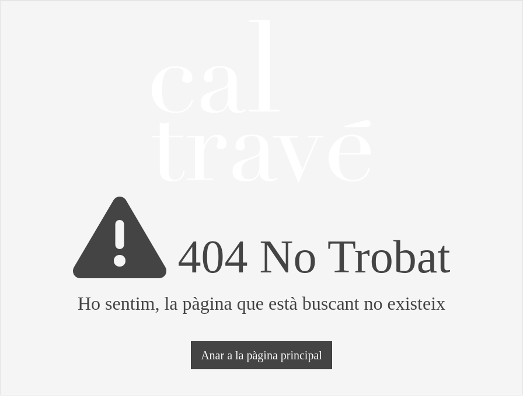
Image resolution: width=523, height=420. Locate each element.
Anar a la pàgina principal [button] (261, 355)
